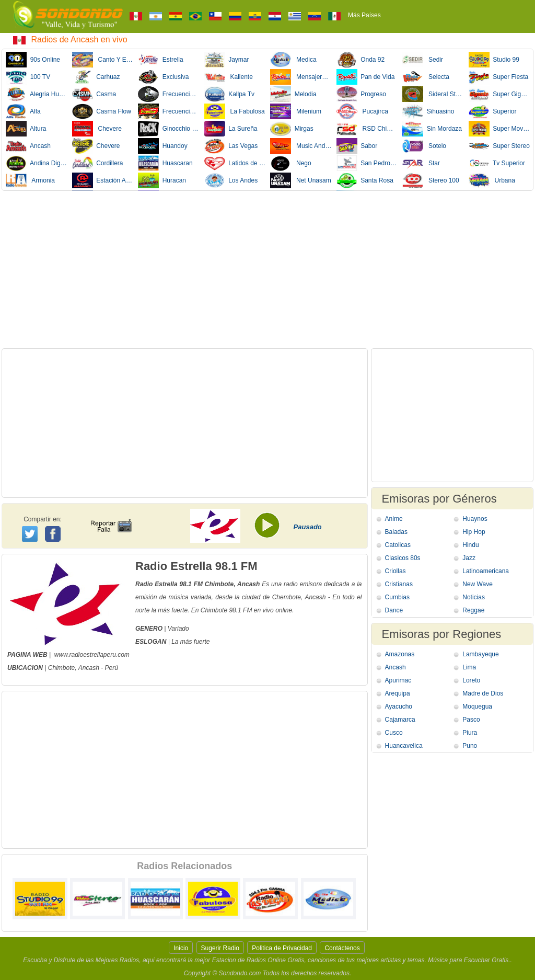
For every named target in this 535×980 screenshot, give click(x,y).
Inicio (181, 948)
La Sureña (231, 129)
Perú (112, 668)
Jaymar (227, 60)
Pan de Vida (366, 77)
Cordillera (98, 163)
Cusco (394, 733)
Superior (493, 111)
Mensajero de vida (301, 77)
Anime (394, 519)
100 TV (28, 77)
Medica (293, 60)
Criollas (396, 571)
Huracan (162, 180)
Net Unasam (301, 180)
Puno (470, 746)
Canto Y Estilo (103, 60)
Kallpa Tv (229, 94)
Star (421, 163)
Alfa (23, 111)
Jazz (469, 558)
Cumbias (397, 597)
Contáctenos (342, 948)
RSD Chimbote (367, 129)
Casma (94, 94)
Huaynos (475, 519)
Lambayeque (480, 654)
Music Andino (301, 146)
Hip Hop (474, 532)
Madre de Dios (483, 693)
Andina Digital (37, 163)
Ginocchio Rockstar (169, 129)
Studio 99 (494, 60)
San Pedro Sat (367, 163)
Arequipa (398, 693)
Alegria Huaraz (37, 94)
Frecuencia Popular (169, 111)
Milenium (296, 111)
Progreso (361, 94)
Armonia (30, 180)
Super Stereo (499, 146)
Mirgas (292, 129)
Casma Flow (102, 111)
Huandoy (163, 146)
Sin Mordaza (432, 129)
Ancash (28, 146)
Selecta (426, 77)
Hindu (470, 545)
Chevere (97, 129)
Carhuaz (96, 77)
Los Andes (231, 180)
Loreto (471, 680)
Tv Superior (497, 163)
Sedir (423, 60)
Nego (291, 163)
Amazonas (400, 654)
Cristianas (399, 584)
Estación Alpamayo (103, 180)
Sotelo (424, 146)
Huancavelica (404, 746)
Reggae (473, 610)
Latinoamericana (486, 571)
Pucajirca (362, 111)
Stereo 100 (431, 180)
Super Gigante (499, 94)
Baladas (396, 532)
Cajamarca (400, 720)
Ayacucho (399, 706)
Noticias (474, 597)
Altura (26, 129)
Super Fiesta (499, 77)
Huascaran (165, 163)
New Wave (478, 584)
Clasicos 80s (403, 558)
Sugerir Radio (220, 948)
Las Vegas (231, 146)
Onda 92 (361, 60)
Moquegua (477, 706)
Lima (469, 667)
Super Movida (499, 129)
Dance (394, 610)
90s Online (33, 60)
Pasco (471, 720)
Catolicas (398, 545)
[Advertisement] (267, 269)
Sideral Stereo (433, 94)
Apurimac (398, 680)
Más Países (364, 15)
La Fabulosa (235, 111)
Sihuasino (428, 111)
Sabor (357, 146)
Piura (470, 733)
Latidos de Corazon (235, 163)
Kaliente (229, 77)
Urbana (492, 180)
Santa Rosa (365, 180)
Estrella (161, 60)
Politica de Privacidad (282, 948)
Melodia (293, 94)
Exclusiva (163, 77)
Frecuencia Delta (169, 94)
